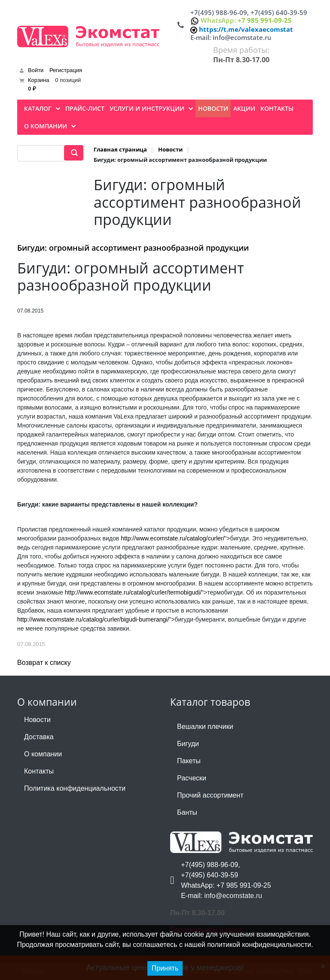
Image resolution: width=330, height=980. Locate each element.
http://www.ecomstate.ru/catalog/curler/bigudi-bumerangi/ (93, 619)
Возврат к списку (44, 663)
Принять (165, 968)
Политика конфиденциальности (75, 788)
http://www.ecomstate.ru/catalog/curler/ (173, 538)
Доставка (39, 737)
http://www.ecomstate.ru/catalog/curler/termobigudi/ (133, 592)
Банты (187, 812)
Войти (36, 70)
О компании (43, 754)
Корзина (39, 80)
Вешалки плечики (205, 727)
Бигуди (188, 744)
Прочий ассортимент (210, 795)
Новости (37, 720)
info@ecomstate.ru (242, 37)
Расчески (192, 778)
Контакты (39, 771)
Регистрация (66, 70)
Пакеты (189, 761)
